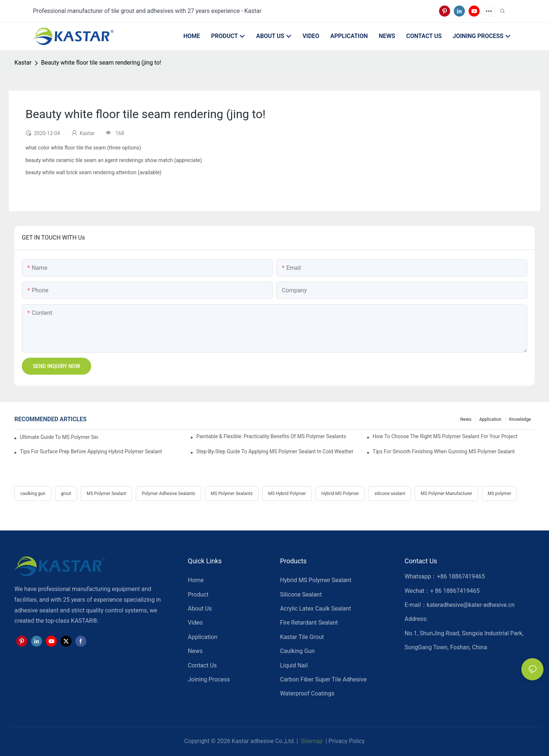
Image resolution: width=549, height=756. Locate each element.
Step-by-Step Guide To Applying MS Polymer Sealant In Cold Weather (275, 451)
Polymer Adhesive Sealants (168, 494)
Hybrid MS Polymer (340, 494)
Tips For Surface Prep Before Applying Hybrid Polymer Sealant (91, 451)
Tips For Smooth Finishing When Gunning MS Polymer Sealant (444, 451)
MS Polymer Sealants (232, 494)
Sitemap (311, 741)
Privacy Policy (347, 741)
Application (490, 419)
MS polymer (500, 494)
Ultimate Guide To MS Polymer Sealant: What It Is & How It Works (59, 437)
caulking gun (33, 494)
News (466, 419)
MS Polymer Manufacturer (446, 494)
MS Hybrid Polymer (287, 494)
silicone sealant (390, 494)
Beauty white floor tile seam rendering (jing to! (101, 63)
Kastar (23, 63)
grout (66, 494)
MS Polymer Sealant (106, 494)
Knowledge (520, 419)
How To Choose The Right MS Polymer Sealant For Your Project (445, 436)
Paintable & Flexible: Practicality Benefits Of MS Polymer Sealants (271, 436)
